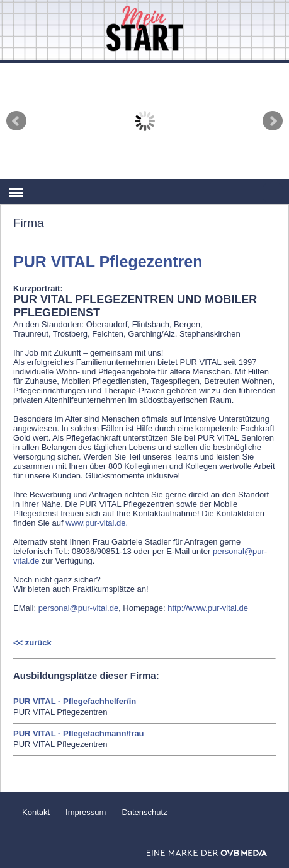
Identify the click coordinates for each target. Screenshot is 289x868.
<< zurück (32, 643)
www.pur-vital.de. (97, 523)
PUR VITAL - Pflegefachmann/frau (79, 733)
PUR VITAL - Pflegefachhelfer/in (75, 701)
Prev (16, 121)
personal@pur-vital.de (78, 608)
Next (273, 121)
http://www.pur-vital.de (208, 608)
